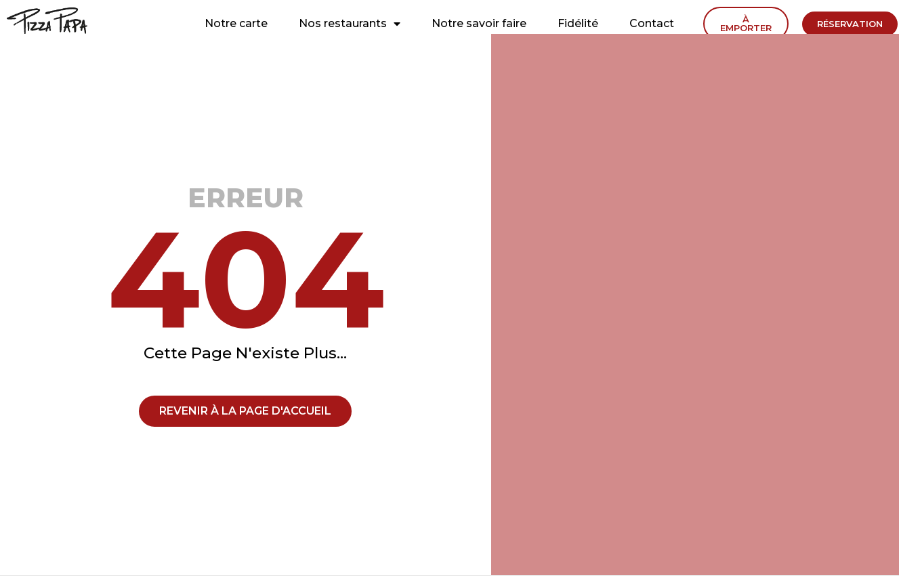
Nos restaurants (350, 24)
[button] (746, 24)
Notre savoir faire (479, 23)
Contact (652, 23)
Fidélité (578, 23)
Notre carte (236, 23)
